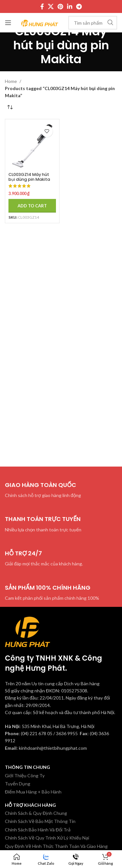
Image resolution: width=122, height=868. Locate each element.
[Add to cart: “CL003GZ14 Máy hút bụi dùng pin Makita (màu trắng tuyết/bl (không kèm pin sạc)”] (32, 206)
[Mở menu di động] (8, 23)
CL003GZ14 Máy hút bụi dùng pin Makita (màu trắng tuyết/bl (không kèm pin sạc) (30, 182)
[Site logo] (40, 22)
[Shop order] (10, 108)
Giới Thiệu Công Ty (25, 775)
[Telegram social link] (79, 6)
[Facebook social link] (42, 6)
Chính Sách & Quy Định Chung (36, 813)
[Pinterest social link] (60, 6)
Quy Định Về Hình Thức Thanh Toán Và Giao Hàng (56, 846)
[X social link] (51, 6)
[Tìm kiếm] (93, 23)
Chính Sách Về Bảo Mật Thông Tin (40, 821)
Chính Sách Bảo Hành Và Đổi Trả (38, 830)
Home (11, 81)
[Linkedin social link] (70, 6)
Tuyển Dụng (18, 784)
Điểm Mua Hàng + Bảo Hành (33, 792)
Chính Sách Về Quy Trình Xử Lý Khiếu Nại (47, 838)
